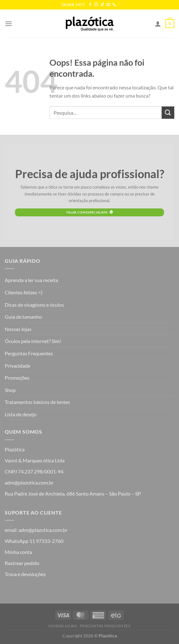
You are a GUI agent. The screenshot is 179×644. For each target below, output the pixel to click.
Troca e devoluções (25, 574)
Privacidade (17, 366)
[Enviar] (168, 113)
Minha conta (18, 552)
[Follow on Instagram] (96, 5)
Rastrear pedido (22, 563)
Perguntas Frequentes (29, 353)
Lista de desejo (21, 414)
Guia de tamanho (23, 317)
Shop (10, 390)
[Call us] (114, 5)
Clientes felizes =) (24, 292)
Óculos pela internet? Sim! (33, 341)
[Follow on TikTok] (102, 5)
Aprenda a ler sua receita (31, 280)
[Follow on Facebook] (90, 5)
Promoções (17, 378)
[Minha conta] (158, 24)
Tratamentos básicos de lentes (37, 402)
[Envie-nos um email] (108, 5)
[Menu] (9, 24)
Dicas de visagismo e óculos (34, 305)
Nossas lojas (18, 329)
